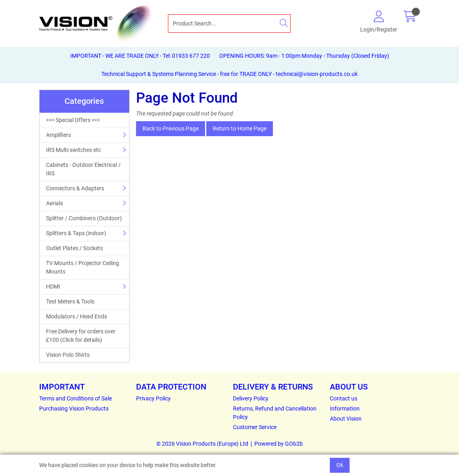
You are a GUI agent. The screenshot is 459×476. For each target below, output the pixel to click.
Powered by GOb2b (279, 444)
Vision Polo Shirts (68, 355)
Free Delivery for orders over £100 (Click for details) (81, 336)
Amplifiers (59, 135)
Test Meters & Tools (70, 301)
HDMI (53, 286)
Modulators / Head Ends (76, 316)
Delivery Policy (251, 398)
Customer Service (255, 427)
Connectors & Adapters (75, 188)
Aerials (54, 203)
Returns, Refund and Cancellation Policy (275, 413)
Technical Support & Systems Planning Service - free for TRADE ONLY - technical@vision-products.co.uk (229, 74)
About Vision (346, 419)
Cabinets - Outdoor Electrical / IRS (83, 169)
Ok (340, 465)
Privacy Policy (153, 398)
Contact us (344, 398)
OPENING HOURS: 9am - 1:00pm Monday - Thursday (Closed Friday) (304, 56)
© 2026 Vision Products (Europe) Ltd (202, 444)
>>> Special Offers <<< (73, 120)
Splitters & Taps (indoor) (76, 233)
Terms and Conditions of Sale (75, 398)
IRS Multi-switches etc (73, 150)
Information (345, 409)
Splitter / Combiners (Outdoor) (84, 218)
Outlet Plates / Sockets (74, 248)
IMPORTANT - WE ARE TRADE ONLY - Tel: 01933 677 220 (140, 56)
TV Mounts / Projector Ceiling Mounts (83, 267)
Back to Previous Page (171, 128)
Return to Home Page (240, 128)
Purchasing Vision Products (74, 409)
